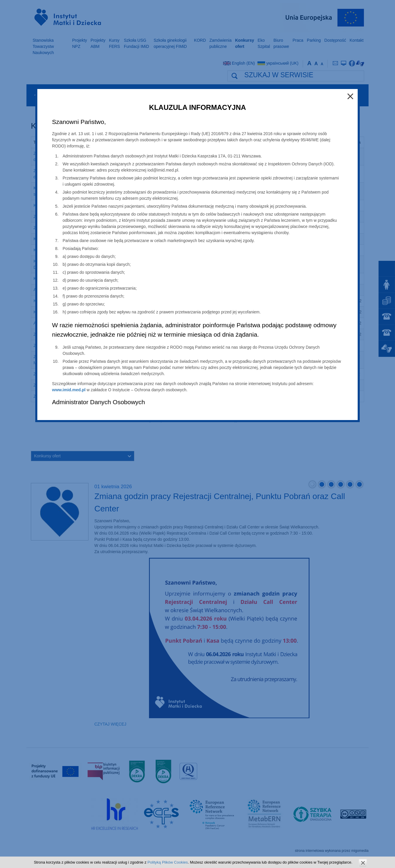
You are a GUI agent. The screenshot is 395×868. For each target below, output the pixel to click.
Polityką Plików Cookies (168, 862)
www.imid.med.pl (69, 390)
